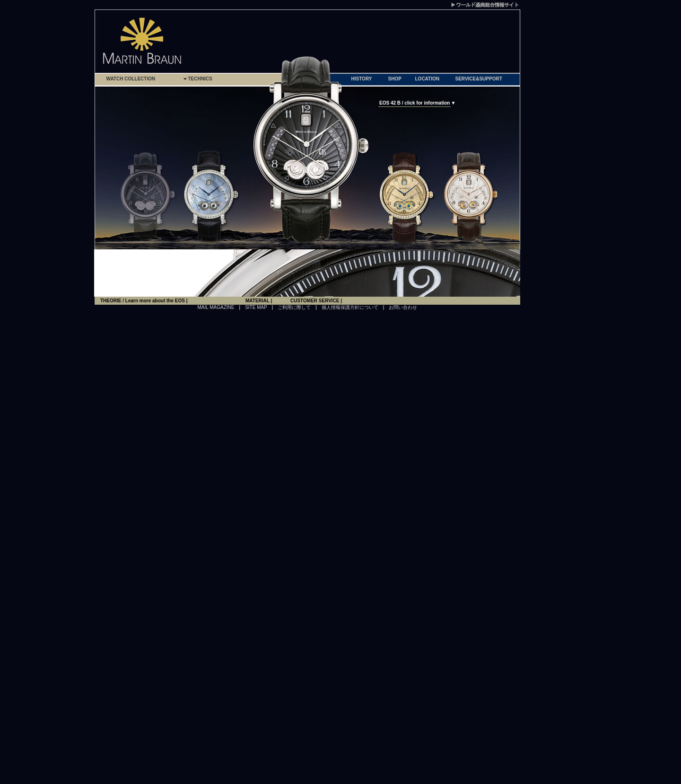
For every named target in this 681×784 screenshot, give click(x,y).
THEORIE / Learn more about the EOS (143, 301)
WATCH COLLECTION (131, 79)
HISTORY (362, 79)
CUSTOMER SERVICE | (316, 301)
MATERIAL (258, 301)
